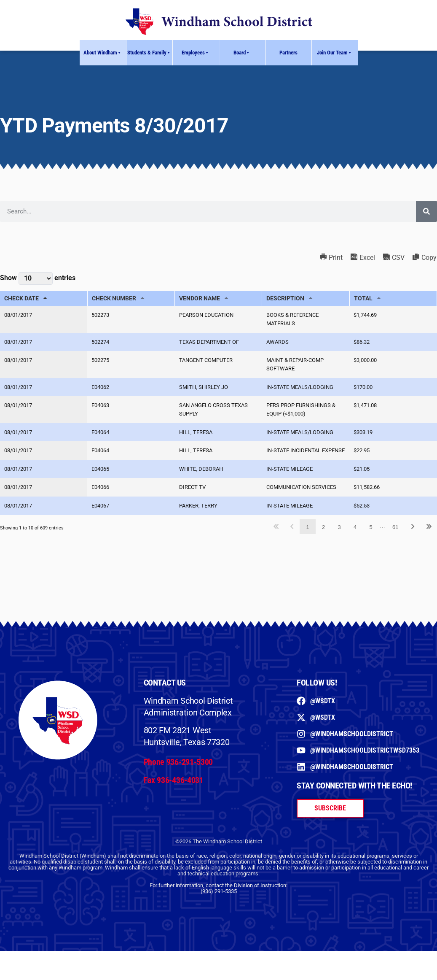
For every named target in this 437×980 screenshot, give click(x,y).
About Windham (103, 53)
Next (413, 547)
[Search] (426, 211)
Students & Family (149, 53)
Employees (196, 53)
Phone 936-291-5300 (178, 782)
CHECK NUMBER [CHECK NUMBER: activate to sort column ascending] (114, 298)
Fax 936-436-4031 (174, 800)
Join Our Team (335, 53)
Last (429, 547)
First (276, 547)
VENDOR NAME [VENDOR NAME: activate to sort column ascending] (200, 298)
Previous (292, 547)
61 (395, 547)
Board (242, 53)
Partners (288, 53)
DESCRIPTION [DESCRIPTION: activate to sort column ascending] (285, 298)
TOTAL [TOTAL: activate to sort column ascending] (363, 298)
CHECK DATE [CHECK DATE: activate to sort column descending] (21, 298)
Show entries (38, 278)
